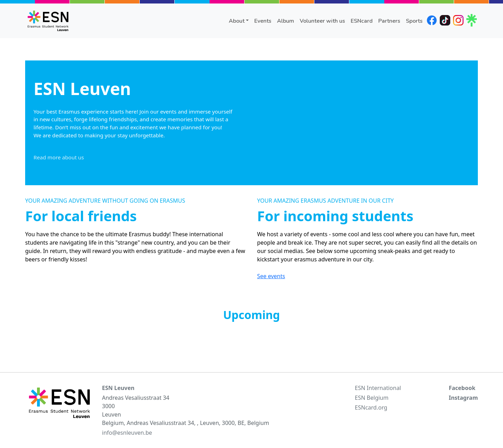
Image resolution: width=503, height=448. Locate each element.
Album (286, 21)
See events (271, 276)
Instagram (463, 398)
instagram (458, 20)
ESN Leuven (118, 388)
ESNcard (362, 21)
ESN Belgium (372, 398)
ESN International (378, 388)
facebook (432, 20)
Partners (389, 21)
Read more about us (59, 157)
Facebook (462, 388)
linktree (472, 20)
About (237, 21)
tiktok (445, 20)
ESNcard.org (371, 407)
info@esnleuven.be (127, 433)
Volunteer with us (322, 21)
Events (263, 21)
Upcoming (252, 315)
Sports (414, 21)
